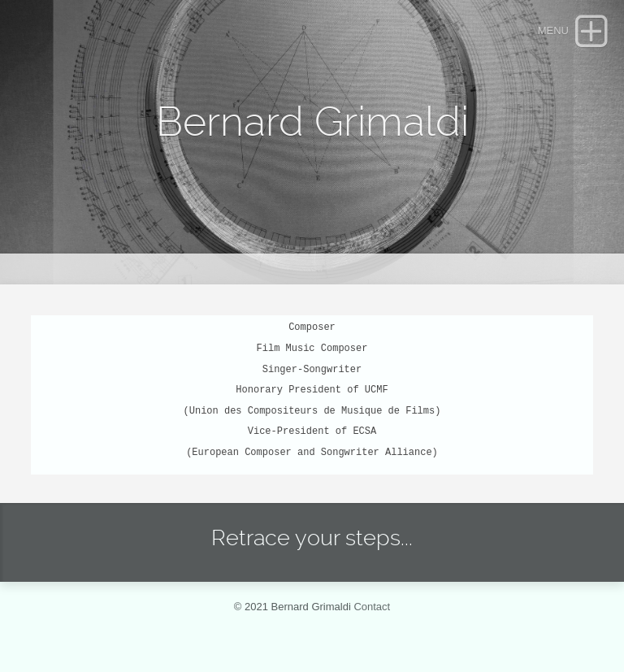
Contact (372, 607)
